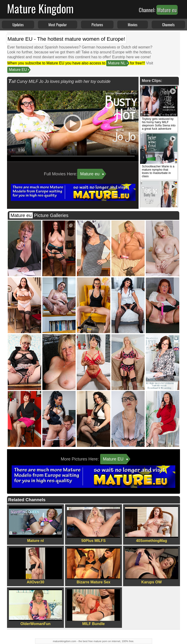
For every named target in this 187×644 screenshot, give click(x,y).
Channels (168, 25)
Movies (133, 25)
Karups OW (152, 566)
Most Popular (58, 25)
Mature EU (18, 70)
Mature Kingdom (40, 8)
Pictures (97, 25)
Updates (18, 25)
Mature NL (117, 63)
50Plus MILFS (93, 524)
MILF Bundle (93, 607)
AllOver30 (35, 566)
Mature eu (90, 174)
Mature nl (35, 524)
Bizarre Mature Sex (93, 566)
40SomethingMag (152, 524)
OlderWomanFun (35, 607)
